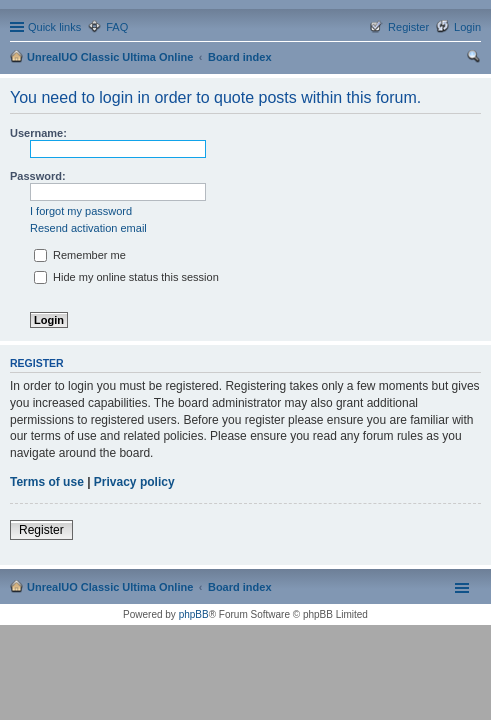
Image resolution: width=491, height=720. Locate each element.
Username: (38, 133)
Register (41, 530)
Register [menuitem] (408, 27)
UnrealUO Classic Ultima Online (110, 57)
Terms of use (47, 482)
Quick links (54, 27)
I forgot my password (81, 211)
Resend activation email (88, 228)
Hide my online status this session (126, 277)
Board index (240, 57)
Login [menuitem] (467, 27)
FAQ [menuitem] (117, 27)
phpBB (194, 614)
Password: (38, 176)
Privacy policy (134, 482)
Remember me (80, 255)
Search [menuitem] (473, 59)
